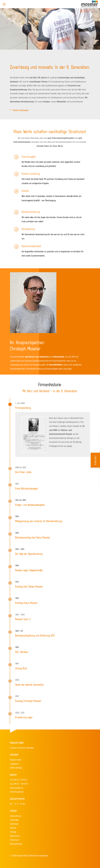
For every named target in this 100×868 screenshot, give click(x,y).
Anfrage (13, 832)
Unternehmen (15, 816)
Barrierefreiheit (16, 844)
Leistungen (14, 820)
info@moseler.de (17, 792)
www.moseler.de (16, 788)
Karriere (13, 828)
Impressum (15, 840)
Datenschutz (15, 836)
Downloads (14, 824)
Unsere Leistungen (21, 110)
